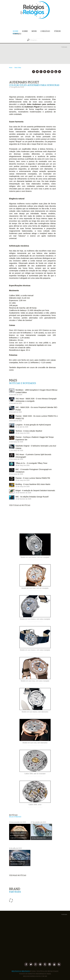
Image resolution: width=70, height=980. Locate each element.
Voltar (20, 68)
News (34, 31)
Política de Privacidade (48, 971)
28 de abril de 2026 (15, 421)
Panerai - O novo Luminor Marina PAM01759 (33, 478)
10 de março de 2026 (16, 459)
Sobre (25, 31)
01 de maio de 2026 (16, 395)
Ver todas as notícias (20, 505)
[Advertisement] (38, 52)
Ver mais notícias (18, 875)
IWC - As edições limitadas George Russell (32, 497)
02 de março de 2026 (23, 487)
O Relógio (45, 31)
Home (16, 31)
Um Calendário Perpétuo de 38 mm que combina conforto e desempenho (18, 836)
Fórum (57, 31)
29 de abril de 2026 (15, 412)
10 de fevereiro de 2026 (23, 499)
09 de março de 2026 (23, 465)
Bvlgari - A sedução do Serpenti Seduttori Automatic (35, 490)
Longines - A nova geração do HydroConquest (33, 425)
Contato (17, 34)
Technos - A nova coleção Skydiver (29, 431)
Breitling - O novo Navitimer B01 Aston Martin (33, 484)
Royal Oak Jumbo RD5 (39, 838)
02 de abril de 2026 (22, 427)
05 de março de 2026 (16, 474)
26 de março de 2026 (23, 433)
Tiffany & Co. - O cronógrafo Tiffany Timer (31, 463)
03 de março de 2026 (23, 480)
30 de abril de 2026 (15, 403)
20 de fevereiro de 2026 (23, 493)
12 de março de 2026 (16, 442)
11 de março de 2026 (16, 451)
